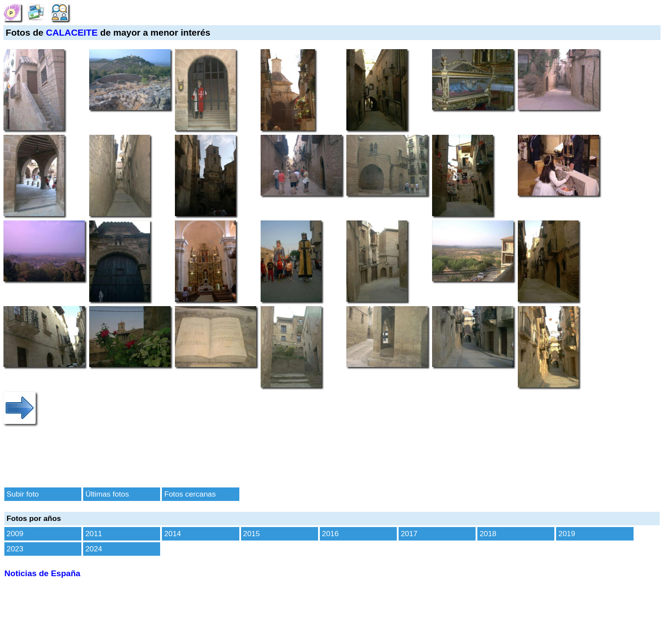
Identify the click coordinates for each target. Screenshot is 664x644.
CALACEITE (72, 32)
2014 (173, 534)
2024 (94, 549)
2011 (94, 534)
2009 (15, 534)
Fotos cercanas (190, 494)
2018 (488, 534)
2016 (330, 534)
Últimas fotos (107, 494)
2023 (15, 549)
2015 (252, 534)
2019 (567, 534)
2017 (409, 534)
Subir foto (23, 494)
